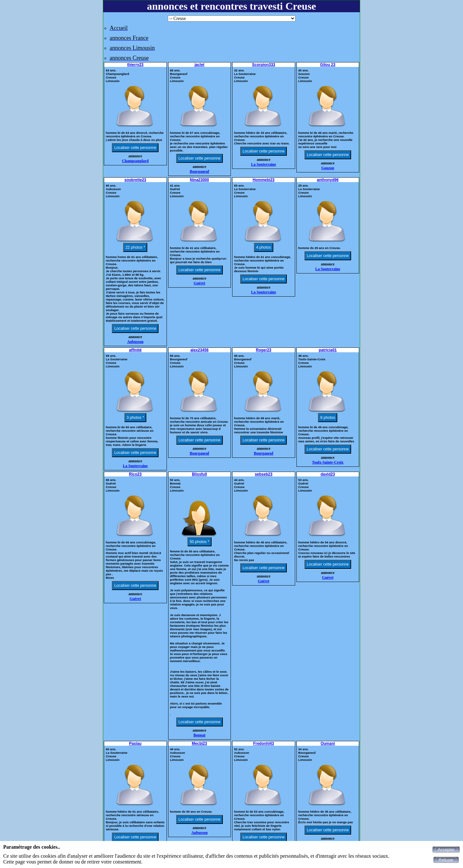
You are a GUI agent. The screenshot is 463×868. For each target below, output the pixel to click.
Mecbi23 (200, 743)
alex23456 (200, 350)
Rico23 (135, 474)
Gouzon (328, 168)
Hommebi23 (264, 180)
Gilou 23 (328, 65)
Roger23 (264, 350)
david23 (328, 474)
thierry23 (135, 65)
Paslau (135, 743)
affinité (135, 350)
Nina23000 (200, 180)
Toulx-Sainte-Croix (328, 462)
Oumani (328, 743)
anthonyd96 (328, 180)
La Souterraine (264, 164)
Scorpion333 (264, 65)
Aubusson (135, 342)
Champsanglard (135, 161)
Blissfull (200, 474)
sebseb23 (263, 474)
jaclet (200, 65)
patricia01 (328, 350)
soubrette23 (135, 180)
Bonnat (200, 735)
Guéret (199, 283)
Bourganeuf (200, 171)
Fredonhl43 (263, 743)
